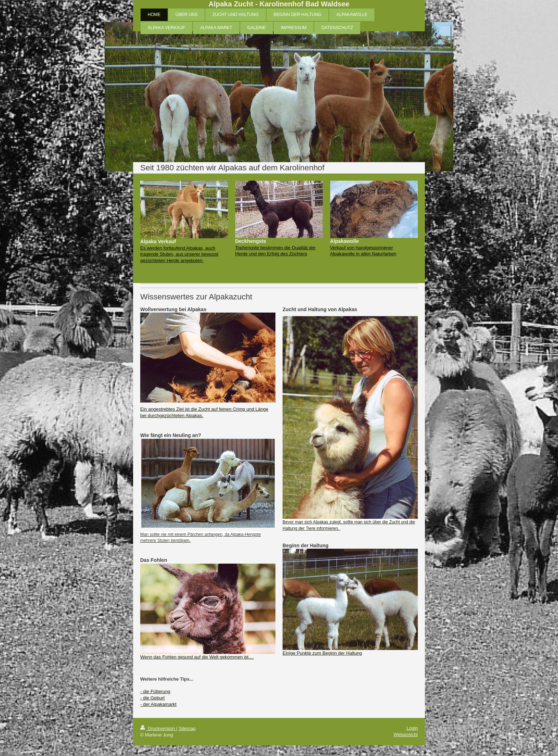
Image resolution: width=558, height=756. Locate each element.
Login (412, 728)
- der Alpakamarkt (158, 704)
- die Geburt (152, 698)
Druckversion (158, 728)
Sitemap (187, 728)
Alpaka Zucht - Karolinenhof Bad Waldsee (279, 4)
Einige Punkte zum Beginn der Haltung (322, 653)
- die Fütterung (155, 691)
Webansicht (406, 734)
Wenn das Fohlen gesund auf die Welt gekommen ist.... (197, 657)
